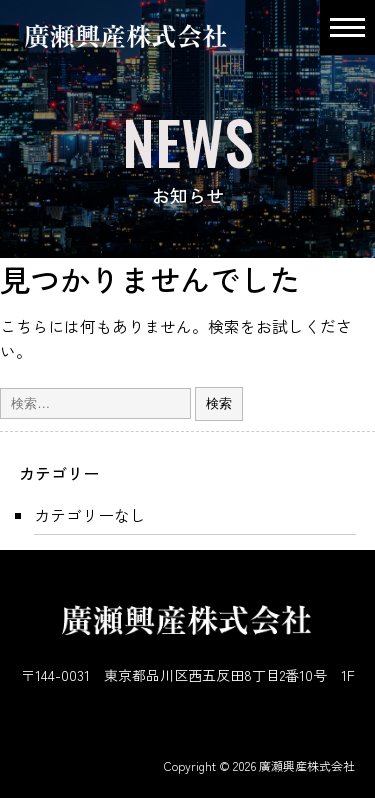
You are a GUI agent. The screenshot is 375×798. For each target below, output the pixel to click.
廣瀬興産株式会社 (307, 765)
